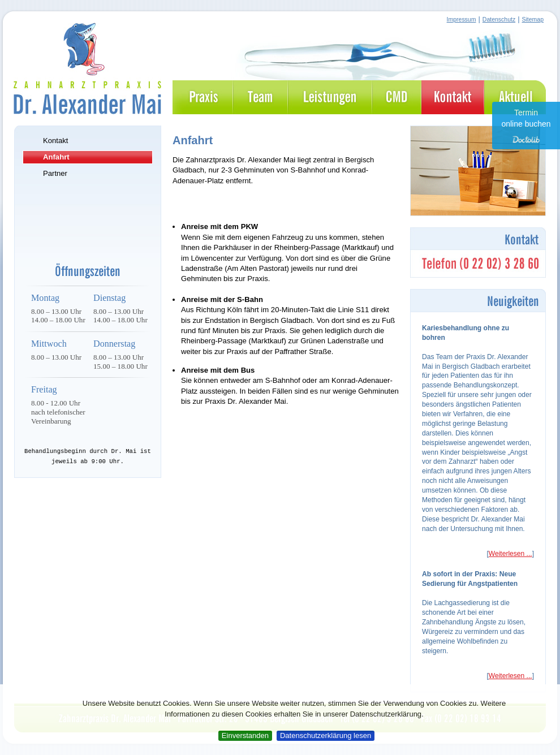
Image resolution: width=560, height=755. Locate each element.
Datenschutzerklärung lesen (326, 735)
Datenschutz (499, 20)
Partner (55, 173)
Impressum (462, 20)
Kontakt (55, 141)
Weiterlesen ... (511, 554)
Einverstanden (245, 735)
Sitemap (533, 20)
